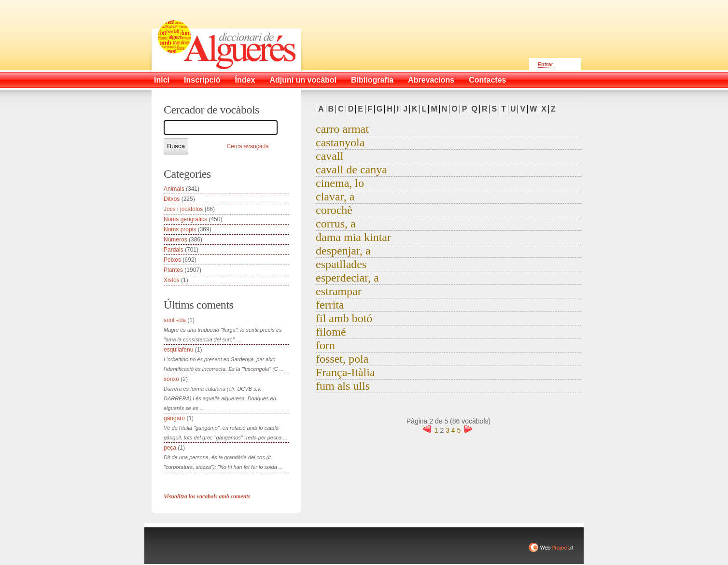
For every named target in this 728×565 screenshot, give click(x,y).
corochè (334, 210)
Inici (162, 80)
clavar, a (335, 197)
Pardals (174, 250)
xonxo (171, 379)
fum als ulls (343, 386)
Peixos (172, 260)
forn (325, 345)
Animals (174, 189)
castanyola (340, 142)
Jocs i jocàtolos (183, 209)
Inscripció (202, 80)
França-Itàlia (345, 372)
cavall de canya (351, 169)
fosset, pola (342, 359)
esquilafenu (178, 350)
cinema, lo (340, 183)
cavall (329, 156)
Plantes (173, 270)
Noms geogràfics (185, 219)
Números (175, 240)
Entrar (546, 64)
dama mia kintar (353, 237)
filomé (331, 332)
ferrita (330, 305)
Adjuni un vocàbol (303, 80)
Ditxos (172, 199)
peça (170, 448)
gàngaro (174, 418)
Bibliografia (372, 80)
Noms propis (180, 229)
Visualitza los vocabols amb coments (207, 496)
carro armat (342, 129)
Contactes (487, 80)
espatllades (341, 264)
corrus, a (336, 224)
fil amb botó (344, 318)
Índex (245, 80)
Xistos (172, 280)
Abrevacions (431, 80)
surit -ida (175, 320)
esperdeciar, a (347, 278)
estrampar (339, 291)
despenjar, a (343, 251)
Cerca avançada (247, 146)
